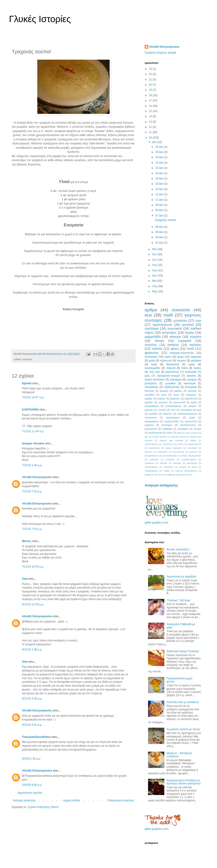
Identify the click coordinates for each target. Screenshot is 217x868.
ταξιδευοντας (172, 387)
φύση (175, 349)
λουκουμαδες (153, 368)
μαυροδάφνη (152, 406)
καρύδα (149, 402)
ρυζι (147, 376)
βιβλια (193, 440)
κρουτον (149, 452)
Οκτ (155, 254)
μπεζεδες (170, 459)
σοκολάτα (168, 467)
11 (151, 132)
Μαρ (155, 291)
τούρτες (182, 361)
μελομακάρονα (152, 456)
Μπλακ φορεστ (159, 437)
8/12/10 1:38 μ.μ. (32, 650)
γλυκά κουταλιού (155, 380)
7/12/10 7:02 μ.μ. (32, 491)
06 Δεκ (160, 227)
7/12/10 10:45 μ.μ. (33, 567)
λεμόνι (189, 333)
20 (151, 85)
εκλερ (181, 444)
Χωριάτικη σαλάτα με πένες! (183, 729)
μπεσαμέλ (167, 425)
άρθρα (151, 310)
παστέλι (164, 463)
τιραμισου (191, 395)
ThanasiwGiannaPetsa (36, 737)
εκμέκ (192, 418)
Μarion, (27, 541)
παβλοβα (167, 429)
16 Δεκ (160, 184)
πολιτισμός (151, 357)
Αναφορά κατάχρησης (161, 485)
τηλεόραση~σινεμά (168, 376)
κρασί (194, 402)
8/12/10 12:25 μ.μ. (33, 604)
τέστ (173, 410)
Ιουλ (155, 270)
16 (151, 106)
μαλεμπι (193, 452)
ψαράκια (196, 361)
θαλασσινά (173, 364)
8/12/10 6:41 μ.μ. (32, 725)
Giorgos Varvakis (33, 443)
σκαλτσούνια (155, 433)
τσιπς (170, 433)
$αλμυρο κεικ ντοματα (187, 433)
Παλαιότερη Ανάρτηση (121, 800)
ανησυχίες (169, 333)
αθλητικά (149, 391)
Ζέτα (25, 662)
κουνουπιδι (179, 402)
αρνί (199, 410)
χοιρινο (161, 399)
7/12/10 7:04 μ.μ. (32, 529)
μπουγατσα (151, 429)
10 (151, 138)
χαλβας (149, 399)
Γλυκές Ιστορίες (40, 19)
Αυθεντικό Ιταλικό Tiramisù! (183, 651)
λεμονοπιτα (191, 421)
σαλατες (173, 345)
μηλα (152, 361)
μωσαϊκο (170, 383)
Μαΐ (155, 281)
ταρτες (197, 368)
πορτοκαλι (175, 328)
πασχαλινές (152, 387)
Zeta (25, 579)
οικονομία (190, 383)
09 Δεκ (160, 205)
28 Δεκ (160, 152)
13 (151, 122)
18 (151, 95)
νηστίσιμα (152, 328)
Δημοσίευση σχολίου (30, 793)
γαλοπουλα (151, 418)
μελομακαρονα (174, 406)
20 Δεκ (160, 173)
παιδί (168, 315)
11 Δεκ (160, 200)
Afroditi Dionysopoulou (37, 477)
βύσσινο (167, 414)
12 (151, 127)
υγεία (168, 357)
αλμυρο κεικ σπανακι (171, 440)
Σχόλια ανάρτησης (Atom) (43, 807)
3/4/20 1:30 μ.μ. (31, 759)
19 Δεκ (160, 178)
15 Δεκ (160, 189)
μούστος (192, 391)
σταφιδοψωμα (151, 471)
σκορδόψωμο (151, 467)
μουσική (188, 325)
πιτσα (184, 368)
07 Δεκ (160, 216)
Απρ (155, 286)
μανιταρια (176, 380)
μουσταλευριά (170, 456)
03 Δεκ (160, 237)
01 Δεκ (160, 243)
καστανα (163, 402)
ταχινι (176, 395)
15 (151, 111)
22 (151, 74)
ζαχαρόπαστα (195, 444)
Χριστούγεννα (162, 325)
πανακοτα (149, 463)
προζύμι (177, 463)
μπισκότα (180, 321)
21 (151, 80)
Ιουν (155, 276)
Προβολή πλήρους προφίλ (160, 53)
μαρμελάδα (153, 337)
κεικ (148, 315)
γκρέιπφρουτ (173, 418)
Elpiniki (27, 383)
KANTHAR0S (30, 410)
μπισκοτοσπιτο (188, 425)
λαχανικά (196, 357)
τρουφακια (186, 410)
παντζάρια (183, 429)
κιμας (192, 364)
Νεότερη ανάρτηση (24, 800)
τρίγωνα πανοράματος (186, 471)
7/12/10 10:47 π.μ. (33, 397)
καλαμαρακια (152, 421)
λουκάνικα (163, 452)
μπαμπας (154, 459)
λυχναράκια (178, 452)
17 (151, 101)
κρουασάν (192, 448)
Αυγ (155, 265)
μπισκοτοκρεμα (189, 459)
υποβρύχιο (170, 475)
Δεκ (155, 142)
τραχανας (27, 359)
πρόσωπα (166, 361)
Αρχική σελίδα (72, 800)
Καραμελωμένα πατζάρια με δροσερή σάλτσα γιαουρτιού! (184, 782)
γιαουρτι (175, 337)
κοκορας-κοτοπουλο (182, 353)
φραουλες (152, 353)
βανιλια (191, 376)
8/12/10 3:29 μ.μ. (32, 699)
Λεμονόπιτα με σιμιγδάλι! (182, 577)
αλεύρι (159, 341)
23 (151, 69)
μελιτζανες (151, 383)
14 (151, 116)
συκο (164, 395)
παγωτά (171, 368)
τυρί (159, 475)
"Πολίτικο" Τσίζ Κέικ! (178, 601)
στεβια (166, 471)
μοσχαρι (192, 380)
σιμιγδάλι (150, 395)
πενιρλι (197, 429)
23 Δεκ (160, 157)
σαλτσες (195, 345)
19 (151, 90)
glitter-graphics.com (157, 523)
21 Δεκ (160, 168)
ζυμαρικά (185, 341)
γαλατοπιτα (168, 444)
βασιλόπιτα (172, 372)
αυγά (154, 364)
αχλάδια (153, 414)
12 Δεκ (160, 194)
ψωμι (181, 357)
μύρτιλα (149, 410)
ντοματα (195, 337)
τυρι (198, 321)
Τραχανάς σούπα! (165, 220)
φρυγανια (184, 475)
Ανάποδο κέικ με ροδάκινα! (183, 702)
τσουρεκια (191, 387)
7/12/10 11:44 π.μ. (33, 431)
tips (146, 437)
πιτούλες (151, 345)
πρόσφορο (192, 463)
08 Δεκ (160, 210)
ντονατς (162, 410)
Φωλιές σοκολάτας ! (178, 549)
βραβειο (164, 391)
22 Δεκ (160, 163)
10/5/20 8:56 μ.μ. (32, 785)
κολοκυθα (191, 372)
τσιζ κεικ (155, 372)
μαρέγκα (149, 425)
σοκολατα (181, 310)
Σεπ (155, 260)
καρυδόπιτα (191, 399)
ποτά (190, 349)
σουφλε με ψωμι (188, 467)
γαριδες (178, 391)
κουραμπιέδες (172, 421)
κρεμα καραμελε (174, 448)
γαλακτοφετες (151, 444)
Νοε (155, 249)
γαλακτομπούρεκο (187, 414)
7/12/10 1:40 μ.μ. (32, 465)
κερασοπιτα (154, 448)
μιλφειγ (192, 406)
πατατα (157, 349)
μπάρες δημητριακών (191, 456)
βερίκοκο (175, 399)
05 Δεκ (160, 232)
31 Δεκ (160, 147)
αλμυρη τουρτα (178, 437)
